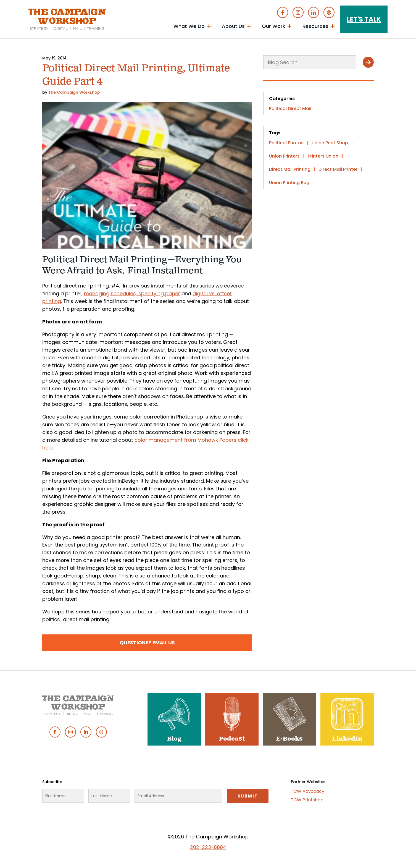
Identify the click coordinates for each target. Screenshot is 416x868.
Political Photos (286, 143)
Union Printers (284, 156)
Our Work (274, 26)
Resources (315, 26)
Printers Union (323, 156)
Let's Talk (364, 19)
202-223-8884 (208, 847)
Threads (329, 12)
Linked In (314, 12)
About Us (233, 26)
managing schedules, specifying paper (132, 293)
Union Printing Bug (289, 183)
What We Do (189, 26)
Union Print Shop (330, 143)
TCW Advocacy (308, 791)
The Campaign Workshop (74, 92)
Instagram (298, 12)
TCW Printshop (307, 800)
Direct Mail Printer (338, 169)
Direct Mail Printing (290, 169)
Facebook (283, 12)
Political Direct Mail (290, 108)
